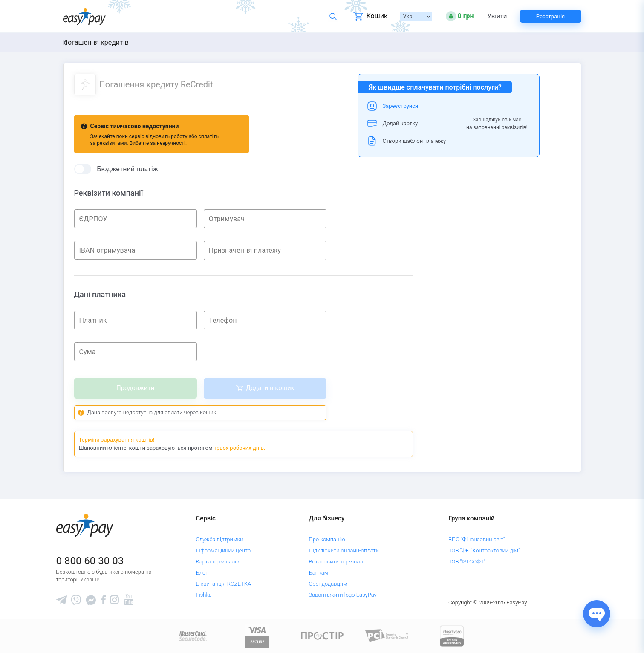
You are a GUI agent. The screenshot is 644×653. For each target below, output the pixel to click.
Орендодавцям (328, 584)
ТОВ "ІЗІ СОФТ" (467, 562)
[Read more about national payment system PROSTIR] (322, 635)
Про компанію (327, 539)
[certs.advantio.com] (452, 635)
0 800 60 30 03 (90, 561)
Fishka (204, 595)
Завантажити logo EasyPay (343, 595)
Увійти (497, 16)
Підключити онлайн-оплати (344, 550)
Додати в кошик (270, 388)
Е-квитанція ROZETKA (223, 584)
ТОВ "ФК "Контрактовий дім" (484, 550)
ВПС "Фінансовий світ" (477, 539)
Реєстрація (550, 16)
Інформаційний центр (223, 550)
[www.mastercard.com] (192, 635)
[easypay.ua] (84, 16)
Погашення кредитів (96, 42)
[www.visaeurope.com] (257, 635)
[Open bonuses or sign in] (460, 16)
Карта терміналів (217, 562)
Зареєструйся (400, 106)
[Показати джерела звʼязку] (597, 614)
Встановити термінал (336, 562)
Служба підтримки (219, 539)
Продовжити (135, 388)
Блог (202, 573)
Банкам (319, 573)
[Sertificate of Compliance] (387, 635)
